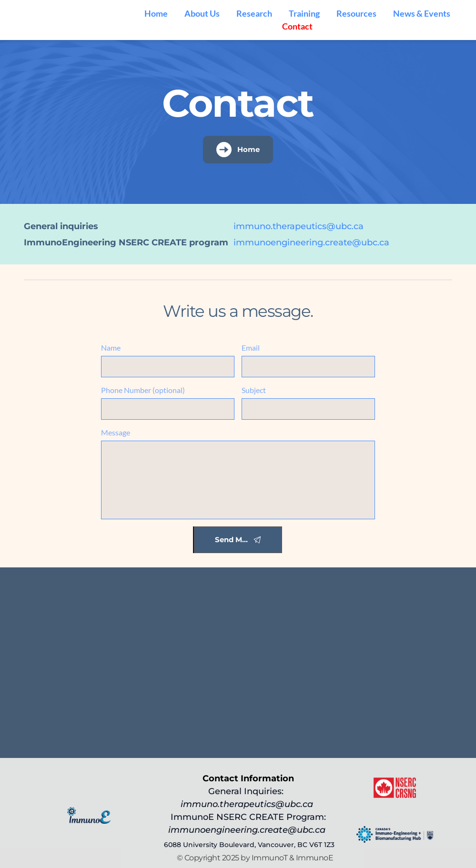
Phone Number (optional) (143, 390)
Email (251, 348)
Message (116, 432)
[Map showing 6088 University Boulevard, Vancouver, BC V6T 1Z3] (238, 663)
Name (111, 348)
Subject (254, 390)
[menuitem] (156, 14)
